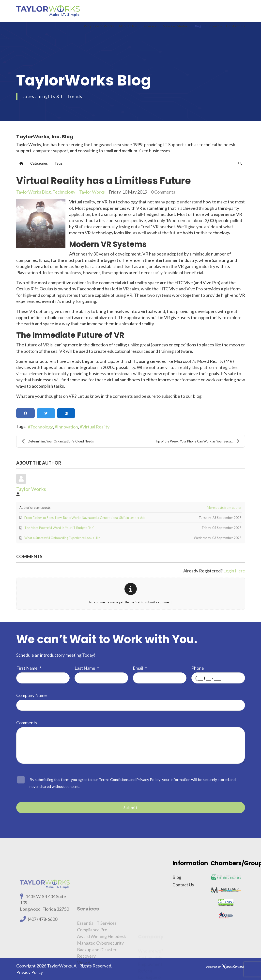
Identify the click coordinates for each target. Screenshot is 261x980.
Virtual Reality (96, 427)
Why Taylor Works (99, 26)
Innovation (68, 427)
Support (212, 26)
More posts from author (224, 508)
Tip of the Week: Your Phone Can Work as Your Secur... (198, 441)
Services (149, 26)
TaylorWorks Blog (33, 192)
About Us (127, 26)
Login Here (234, 571)
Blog (198, 26)
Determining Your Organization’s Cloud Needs (58, 441)
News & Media (175, 26)
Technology (64, 192)
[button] (240, 163)
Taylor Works (92, 192)
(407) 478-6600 (43, 958)
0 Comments (163, 192)
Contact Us (236, 26)
